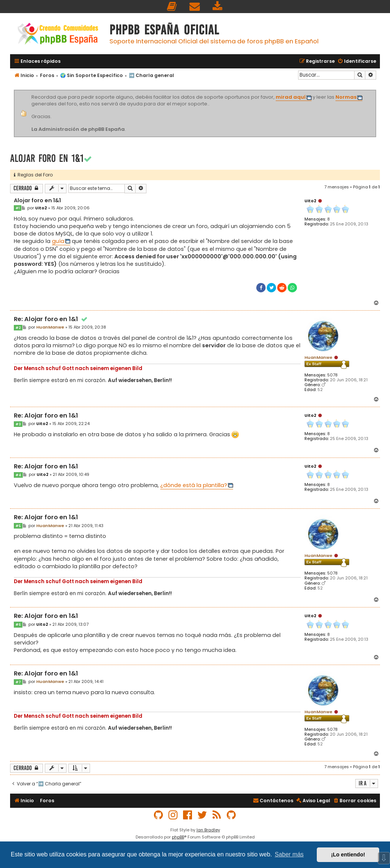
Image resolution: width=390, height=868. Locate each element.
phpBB (178, 837)
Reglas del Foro (33, 175)
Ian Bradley (208, 830)
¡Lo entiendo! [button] (348, 855)
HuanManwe (318, 357)
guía (58, 241)
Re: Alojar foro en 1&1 (51, 319)
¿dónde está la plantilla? (194, 485)
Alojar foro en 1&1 (47, 158)
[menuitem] (172, 7)
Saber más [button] (289, 854)
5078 (332, 375)
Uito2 (310, 201)
